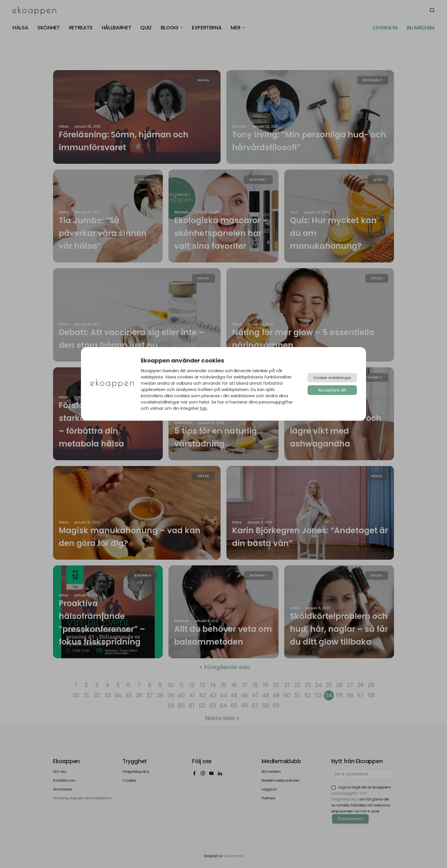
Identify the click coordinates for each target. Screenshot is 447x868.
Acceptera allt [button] (332, 390)
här (204, 408)
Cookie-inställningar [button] (332, 378)
